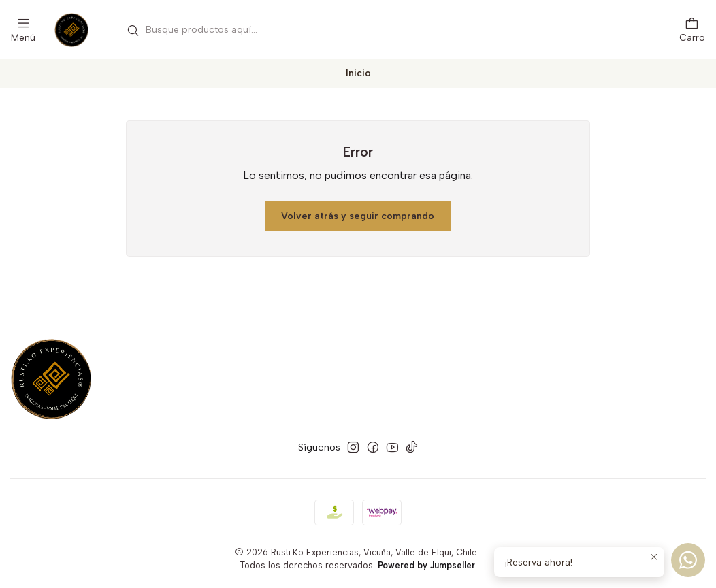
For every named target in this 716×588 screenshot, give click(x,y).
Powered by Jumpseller (426, 565)
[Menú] (23, 30)
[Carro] (692, 30)
